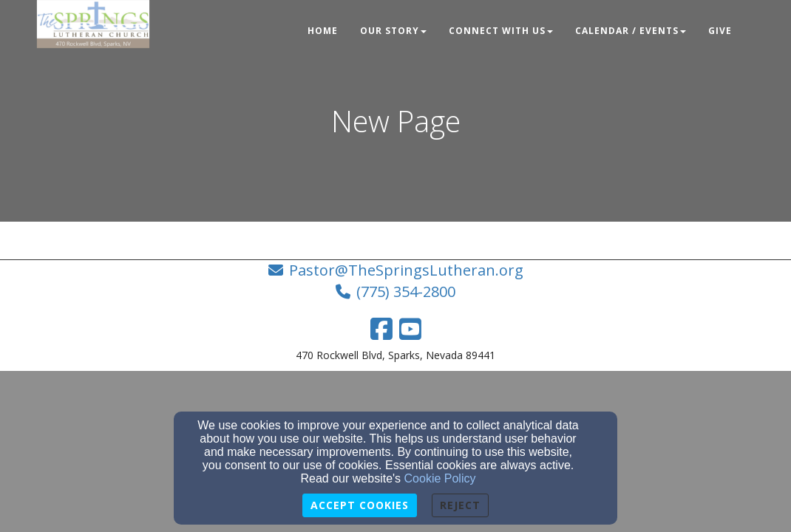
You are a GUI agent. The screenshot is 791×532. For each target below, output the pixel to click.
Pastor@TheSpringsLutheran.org (406, 270)
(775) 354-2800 (406, 291)
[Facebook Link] (381, 329)
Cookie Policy (440, 478)
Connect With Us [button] (501, 31)
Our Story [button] (393, 31)
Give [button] (720, 31)
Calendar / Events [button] (631, 31)
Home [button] (323, 31)
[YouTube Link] (410, 329)
